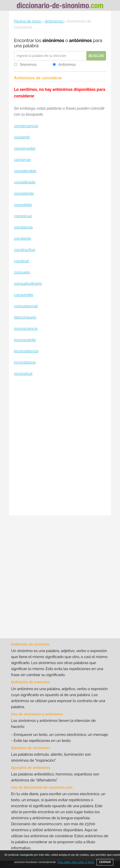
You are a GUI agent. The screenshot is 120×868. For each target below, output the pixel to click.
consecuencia (26, 126)
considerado (25, 182)
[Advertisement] (60, 447)
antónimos (80, 40)
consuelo (22, 272)
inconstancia (25, 362)
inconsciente (25, 340)
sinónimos (53, 40)
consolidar (23, 205)
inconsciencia (26, 329)
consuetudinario (28, 283)
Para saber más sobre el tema (76, 862)
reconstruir (23, 374)
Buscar (96, 56)
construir (22, 261)
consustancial (26, 306)
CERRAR (105, 862)
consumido (24, 295)
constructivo (25, 250)
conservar (22, 160)
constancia (23, 227)
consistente (24, 193)
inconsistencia (26, 351)
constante (23, 238)
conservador (25, 148)
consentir (22, 137)
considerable (25, 171)
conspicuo (23, 216)
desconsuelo (25, 317)
